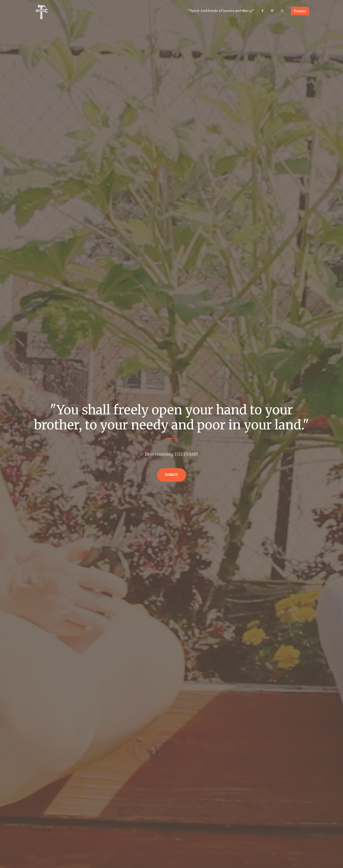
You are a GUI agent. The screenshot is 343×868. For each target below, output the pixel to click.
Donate (300, 11)
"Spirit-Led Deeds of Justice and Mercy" (221, 11)
